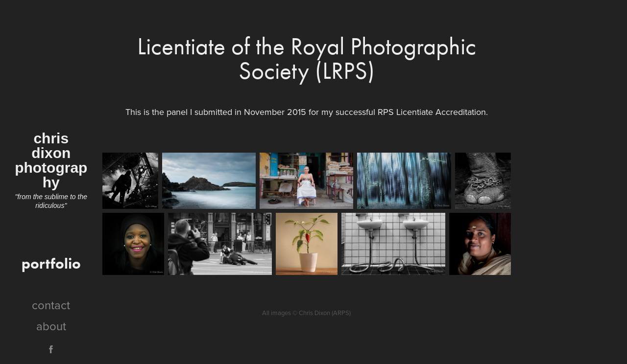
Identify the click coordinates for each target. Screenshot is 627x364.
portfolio (51, 263)
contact (51, 305)
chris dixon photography (51, 160)
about (51, 326)
